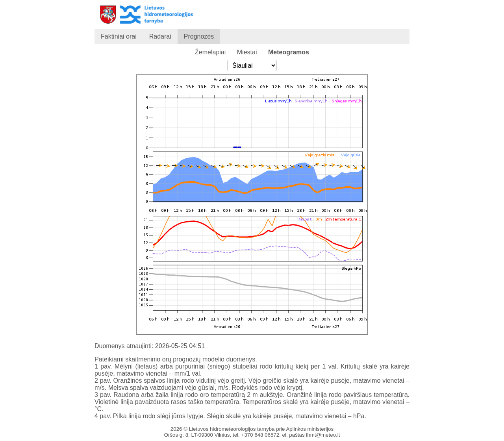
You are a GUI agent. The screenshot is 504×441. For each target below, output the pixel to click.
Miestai (247, 52)
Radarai (160, 36)
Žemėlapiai (210, 52)
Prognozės (199, 36)
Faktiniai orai (119, 36)
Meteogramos (289, 52)
